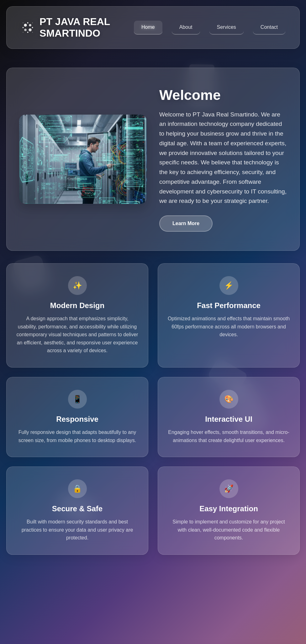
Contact (269, 27)
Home (148, 27)
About (186, 27)
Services (227, 27)
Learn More (186, 223)
